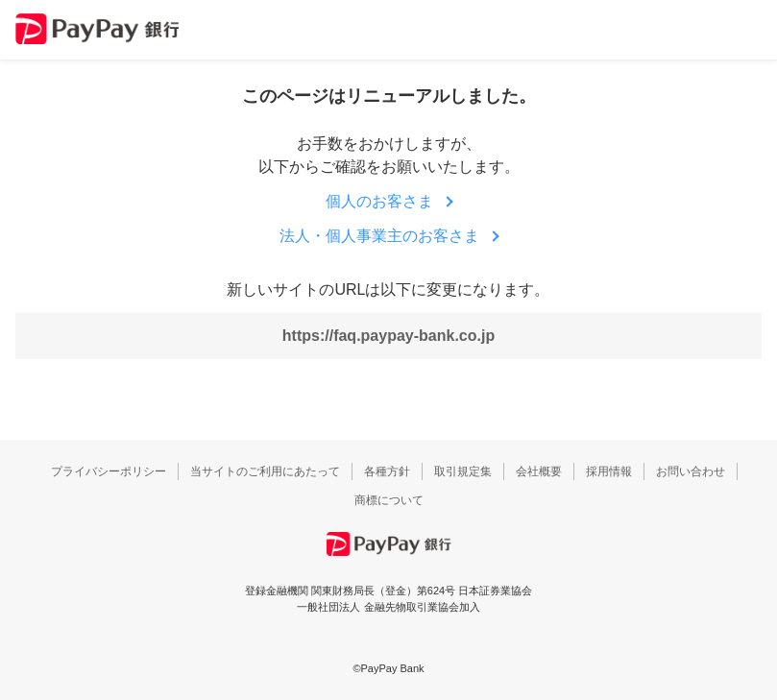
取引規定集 (463, 471)
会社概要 (539, 471)
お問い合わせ (691, 471)
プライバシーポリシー (109, 471)
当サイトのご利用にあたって (265, 471)
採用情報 (609, 471)
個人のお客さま (379, 201)
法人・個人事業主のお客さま (379, 236)
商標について (389, 500)
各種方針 (387, 471)
